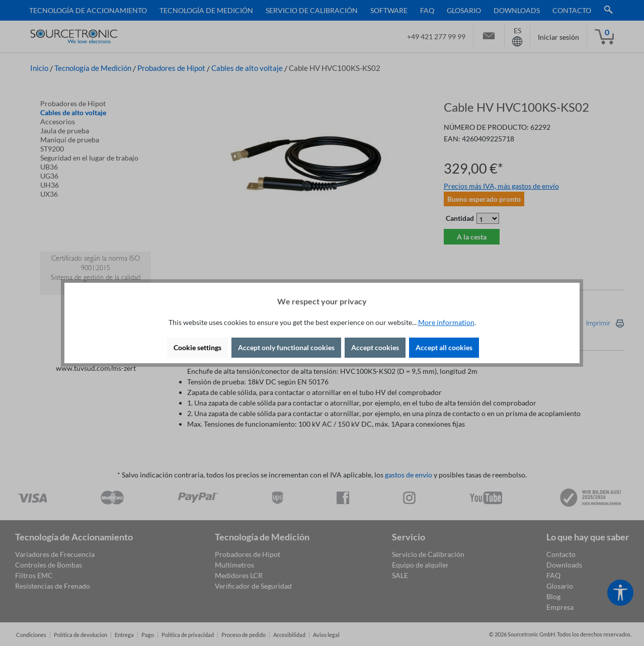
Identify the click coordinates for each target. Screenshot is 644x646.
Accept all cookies (444, 347)
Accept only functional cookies (286, 347)
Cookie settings (197, 347)
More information (446, 322)
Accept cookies (375, 347)
